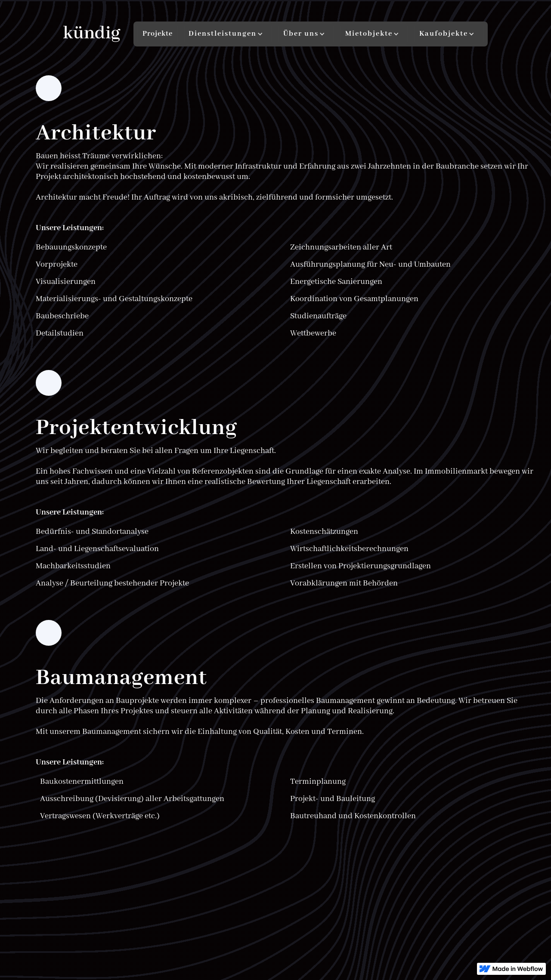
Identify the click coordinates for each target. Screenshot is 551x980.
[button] (228, 34)
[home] (92, 34)
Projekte (158, 34)
